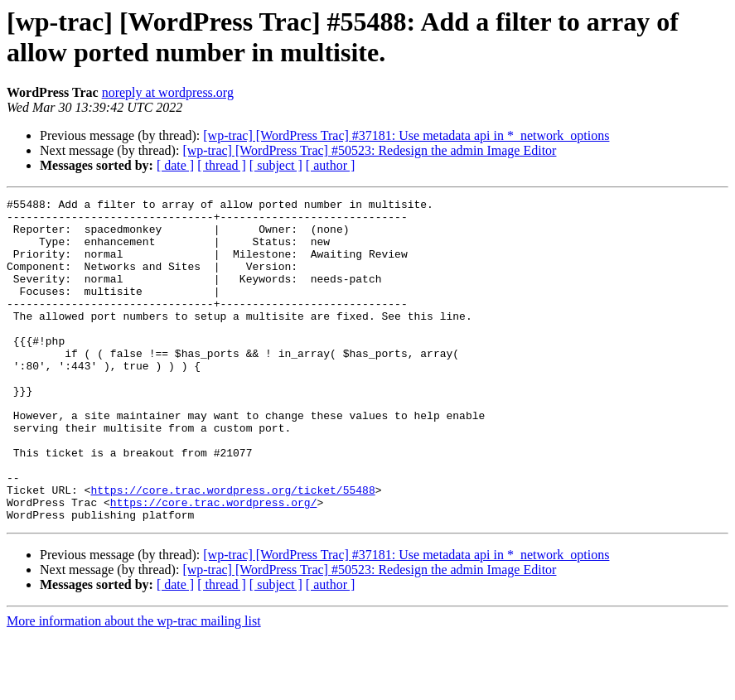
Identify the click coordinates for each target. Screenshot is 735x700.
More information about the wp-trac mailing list (134, 686)
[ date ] (175, 165)
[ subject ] (276, 165)
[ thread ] (222, 165)
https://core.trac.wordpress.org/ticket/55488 (232, 549)
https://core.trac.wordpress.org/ (214, 564)
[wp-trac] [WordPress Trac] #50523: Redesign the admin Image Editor (369, 150)
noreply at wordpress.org (168, 92)
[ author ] (331, 165)
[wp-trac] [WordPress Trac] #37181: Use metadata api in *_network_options (406, 135)
